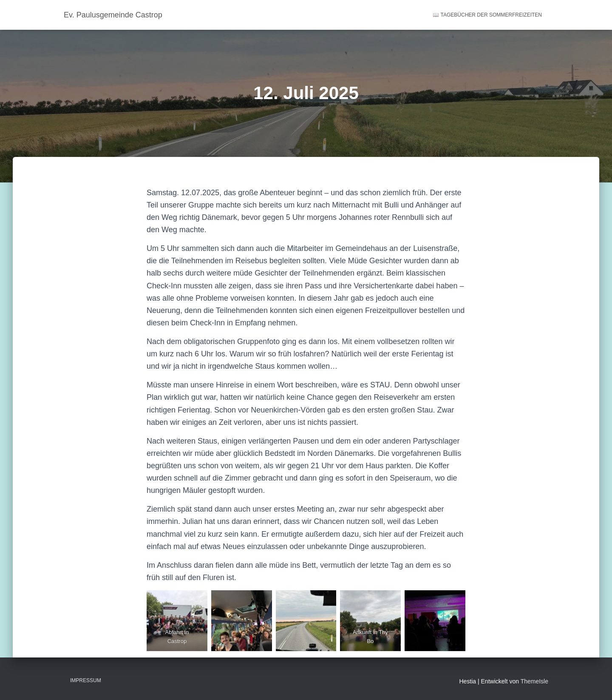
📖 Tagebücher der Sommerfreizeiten (487, 15)
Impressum (86, 680)
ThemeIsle (534, 681)
